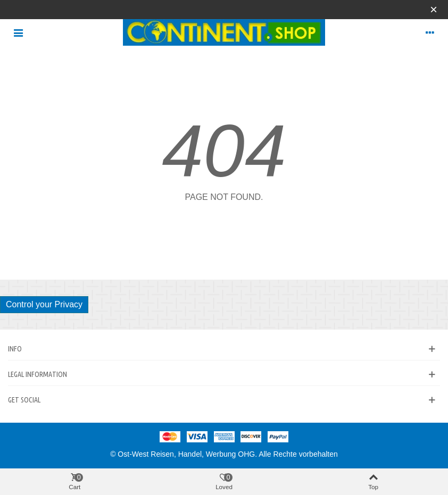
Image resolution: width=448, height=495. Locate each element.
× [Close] (434, 9)
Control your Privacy (44, 304)
